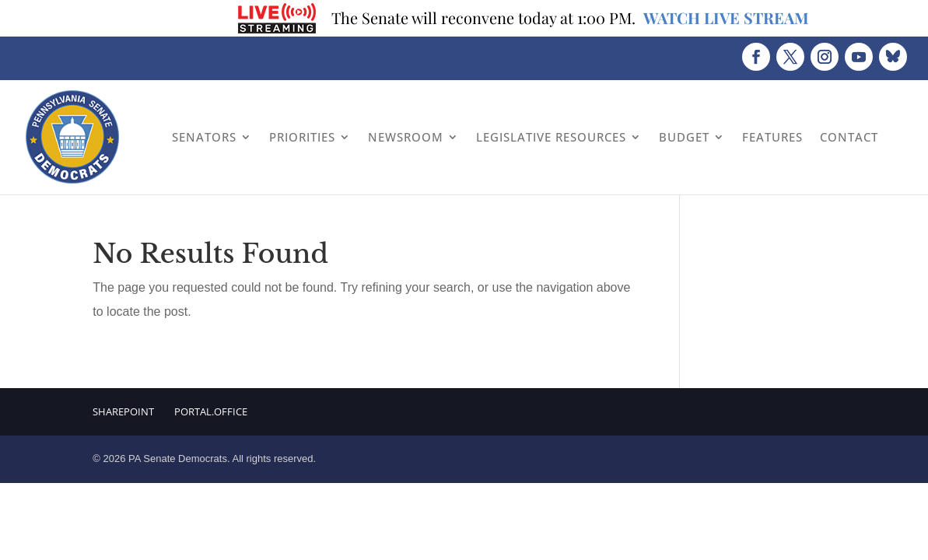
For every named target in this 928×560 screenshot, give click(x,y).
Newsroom (406, 137)
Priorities (302, 137)
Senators (204, 137)
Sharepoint (123, 411)
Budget (684, 137)
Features (772, 137)
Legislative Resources (551, 137)
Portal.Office (211, 411)
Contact (849, 137)
